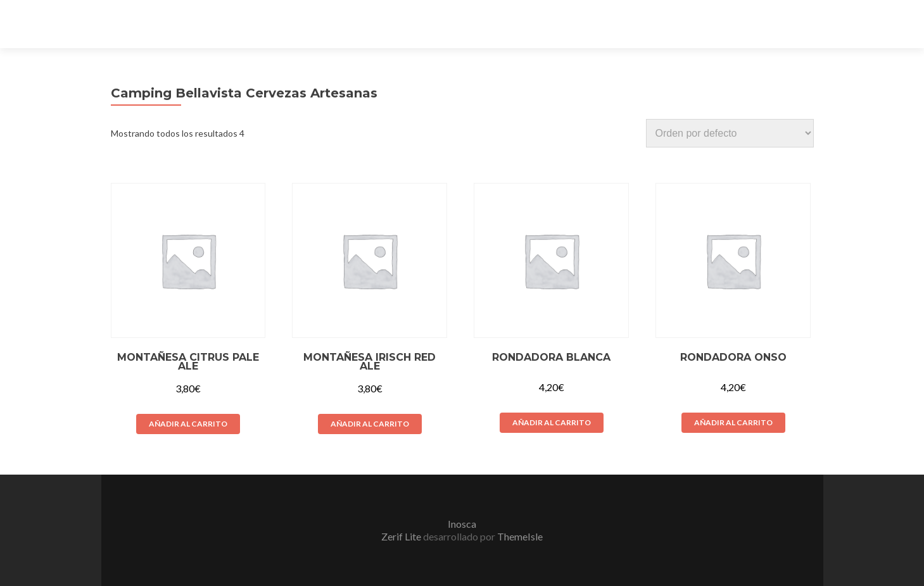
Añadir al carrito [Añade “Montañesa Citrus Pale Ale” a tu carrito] (188, 424)
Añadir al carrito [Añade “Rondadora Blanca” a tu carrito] (552, 422)
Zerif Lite (402, 536)
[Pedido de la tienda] (730, 133)
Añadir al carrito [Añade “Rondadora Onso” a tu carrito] (733, 422)
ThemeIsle (520, 536)
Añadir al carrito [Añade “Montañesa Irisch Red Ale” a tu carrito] (370, 424)
